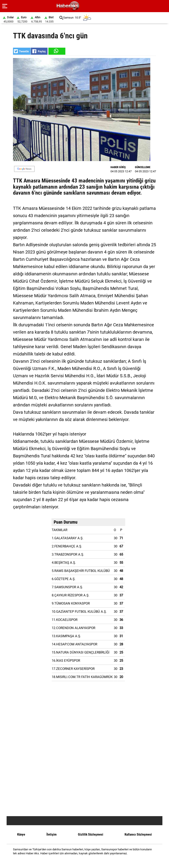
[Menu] (5, 6)
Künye (21, 834)
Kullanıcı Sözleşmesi (138, 834)
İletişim (51, 834)
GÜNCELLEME (143, 167)
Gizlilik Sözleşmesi (91, 834)
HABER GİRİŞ (118, 167)
